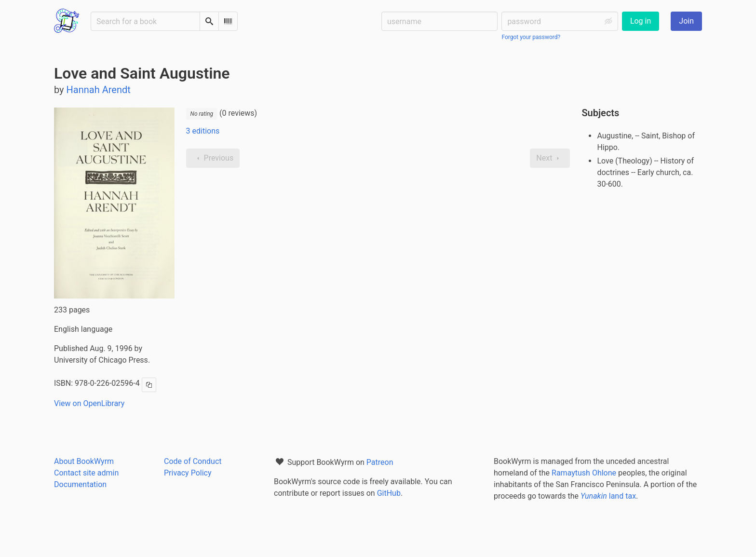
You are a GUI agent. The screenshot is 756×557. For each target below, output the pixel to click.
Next (550, 158)
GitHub (389, 493)
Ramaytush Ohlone (584, 473)
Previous (213, 158)
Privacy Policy (188, 473)
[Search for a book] (145, 21)
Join (686, 21)
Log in (641, 21)
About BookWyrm (84, 461)
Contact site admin (86, 473)
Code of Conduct (193, 461)
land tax (608, 496)
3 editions (203, 131)
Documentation (80, 484)
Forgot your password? (531, 37)
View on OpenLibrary (89, 403)
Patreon (380, 462)
